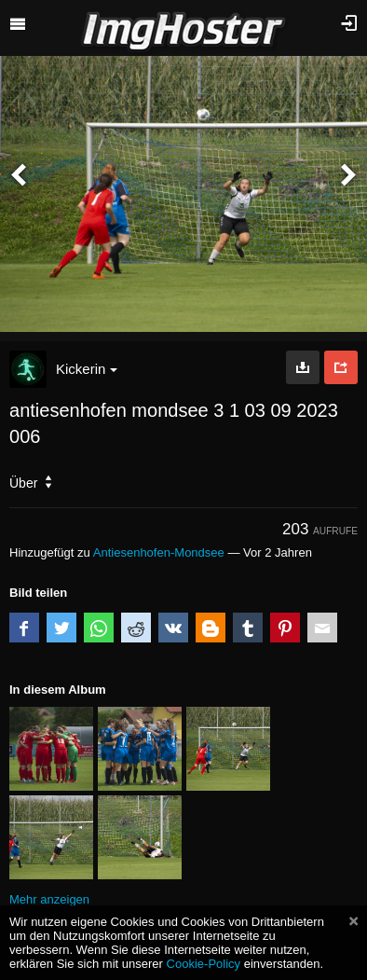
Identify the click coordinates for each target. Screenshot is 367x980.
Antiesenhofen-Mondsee (159, 552)
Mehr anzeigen (49, 899)
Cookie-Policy (204, 964)
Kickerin (87, 369)
